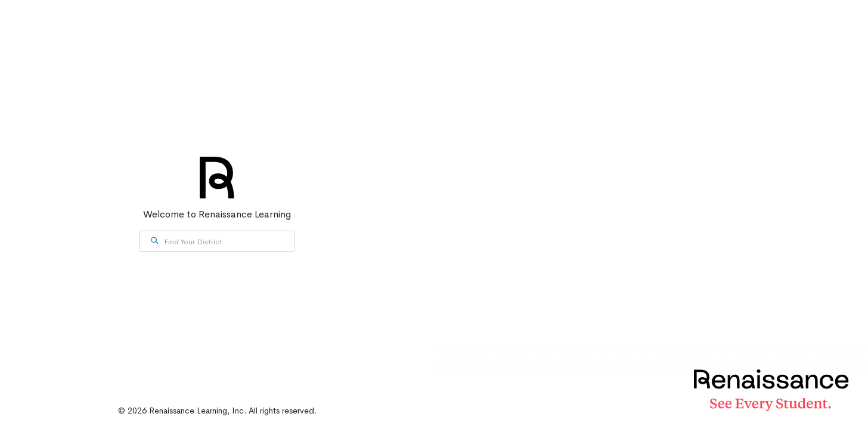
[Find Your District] (217, 241)
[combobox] (217, 241)
